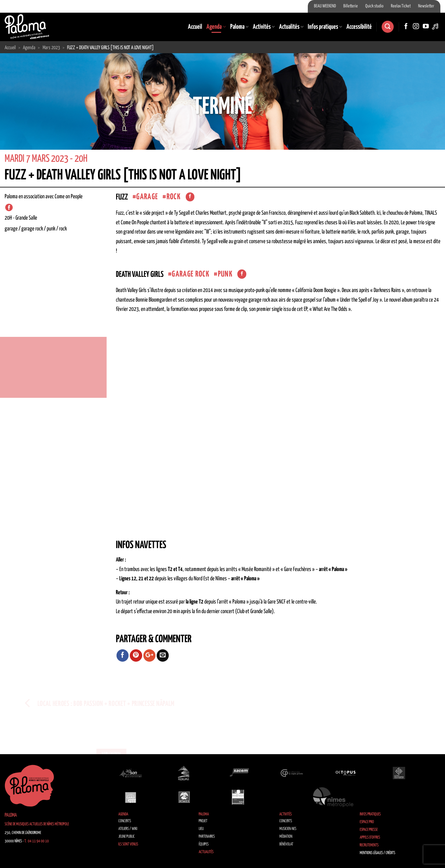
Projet (203, 821)
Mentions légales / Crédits (377, 853)
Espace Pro (367, 822)
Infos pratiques (325, 27)
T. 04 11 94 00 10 (37, 841)
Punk (225, 274)
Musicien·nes (288, 829)
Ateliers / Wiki (128, 829)
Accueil (195, 27)
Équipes (204, 844)
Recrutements (369, 845)
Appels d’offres (370, 838)
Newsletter (426, 6)
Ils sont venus (128, 844)
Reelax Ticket (401, 6)
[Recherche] (388, 27)
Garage (147, 197)
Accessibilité (359, 27)
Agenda (216, 27)
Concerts (125, 821)
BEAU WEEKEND (325, 6)
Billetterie (351, 6)
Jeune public (127, 837)
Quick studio (374, 6)
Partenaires (207, 837)
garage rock (191, 274)
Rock (174, 197)
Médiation (286, 837)
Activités (264, 27)
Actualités (291, 27)
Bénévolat (286, 844)
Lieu (201, 829)
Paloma (239, 27)
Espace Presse (369, 830)
